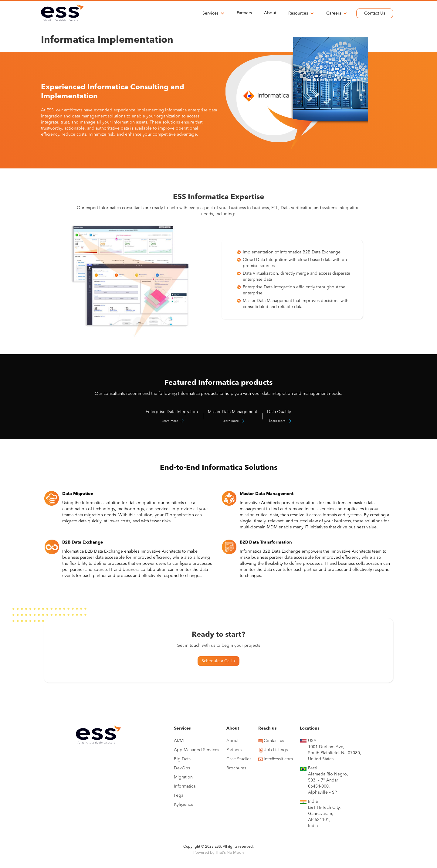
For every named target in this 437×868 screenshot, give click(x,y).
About (270, 13)
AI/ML (180, 741)
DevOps (182, 768)
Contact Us (375, 13)
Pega (179, 795)
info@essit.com (278, 759)
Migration (183, 777)
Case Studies (239, 759)
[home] (62, 13)
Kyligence (184, 805)
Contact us (274, 741)
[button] (213, 13)
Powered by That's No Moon (219, 853)
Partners (244, 13)
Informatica (185, 786)
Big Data (182, 759)
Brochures (236, 768)
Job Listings (276, 750)
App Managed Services (196, 750)
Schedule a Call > (219, 661)
